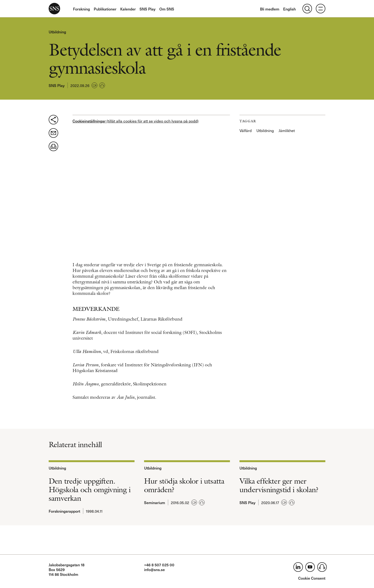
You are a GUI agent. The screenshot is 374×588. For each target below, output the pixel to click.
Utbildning (57, 32)
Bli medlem (270, 9)
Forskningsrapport (64, 511)
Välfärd (246, 130)
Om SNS (167, 9)
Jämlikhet (287, 130)
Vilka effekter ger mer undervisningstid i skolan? (279, 485)
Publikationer (105, 9)
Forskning (81, 9)
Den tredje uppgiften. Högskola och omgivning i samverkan (90, 490)
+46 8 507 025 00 (159, 565)
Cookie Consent (312, 578)
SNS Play (148, 9)
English (289, 9)
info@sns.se (154, 569)
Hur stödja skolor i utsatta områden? (184, 485)
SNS (54, 9)
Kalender (128, 9)
